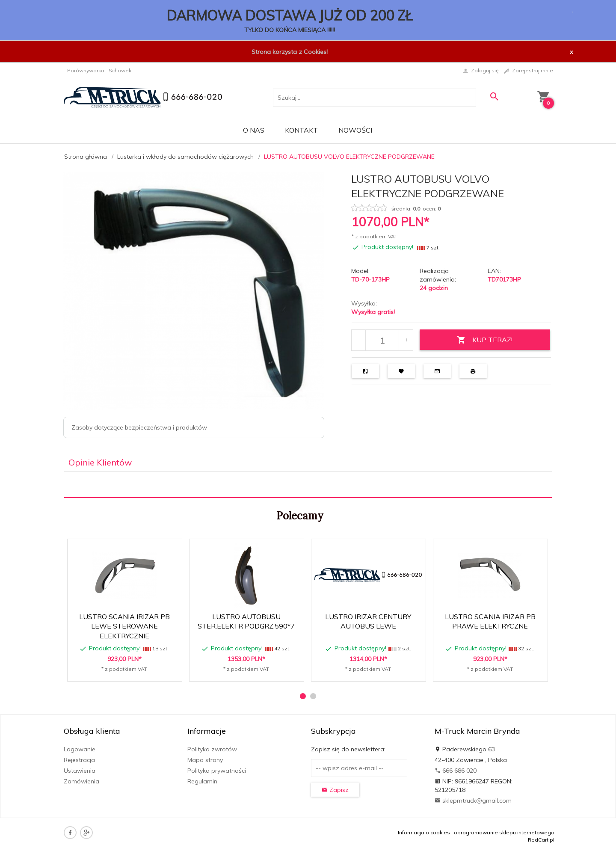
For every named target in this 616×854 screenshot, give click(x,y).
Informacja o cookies (424, 832)
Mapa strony (205, 760)
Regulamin (202, 781)
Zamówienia (81, 781)
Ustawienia (80, 771)
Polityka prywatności (217, 771)
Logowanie (80, 749)
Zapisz (335, 790)
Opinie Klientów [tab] (100, 462)
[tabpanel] (308, 485)
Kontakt (301, 130)
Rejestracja (79, 760)
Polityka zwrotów (212, 749)
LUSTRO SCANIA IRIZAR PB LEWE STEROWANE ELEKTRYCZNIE (124, 626)
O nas (254, 130)
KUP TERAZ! (485, 340)
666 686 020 (456, 771)
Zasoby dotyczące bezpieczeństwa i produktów (139, 427)
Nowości (355, 130)
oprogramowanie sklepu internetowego (504, 832)
